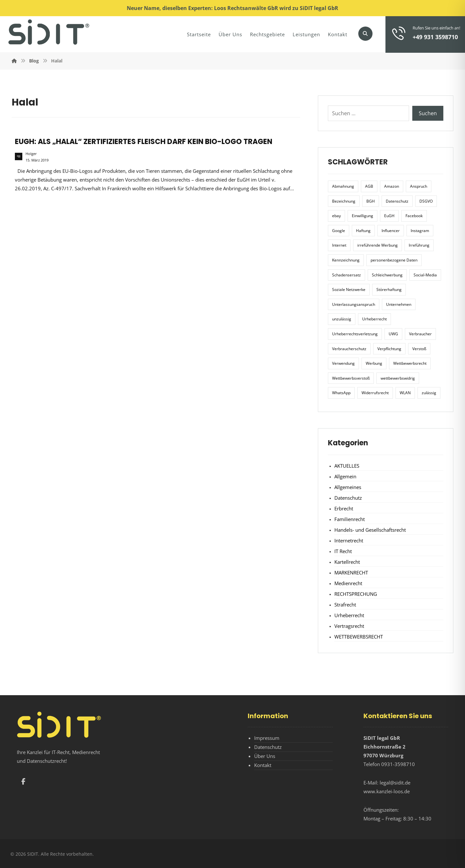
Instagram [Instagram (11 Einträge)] (420, 231)
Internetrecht (349, 540)
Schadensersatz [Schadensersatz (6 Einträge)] (346, 275)
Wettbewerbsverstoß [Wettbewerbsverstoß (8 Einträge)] (351, 378)
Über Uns (265, 756)
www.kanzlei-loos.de (387, 791)
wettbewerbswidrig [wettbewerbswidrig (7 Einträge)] (398, 378)
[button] (365, 34)
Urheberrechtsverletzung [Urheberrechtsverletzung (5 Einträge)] (355, 334)
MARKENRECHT (351, 573)
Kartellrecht (347, 562)
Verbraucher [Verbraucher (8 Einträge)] (420, 334)
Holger (31, 154)
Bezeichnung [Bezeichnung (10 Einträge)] (344, 201)
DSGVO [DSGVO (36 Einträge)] (426, 201)
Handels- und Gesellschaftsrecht (370, 530)
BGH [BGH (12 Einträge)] (371, 201)
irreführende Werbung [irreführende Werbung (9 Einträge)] (378, 245)
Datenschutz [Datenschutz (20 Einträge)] (397, 201)
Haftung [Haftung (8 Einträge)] (363, 231)
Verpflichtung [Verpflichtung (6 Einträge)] (389, 349)
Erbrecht (344, 508)
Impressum (267, 738)
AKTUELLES (347, 466)
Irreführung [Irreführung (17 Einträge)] (419, 245)
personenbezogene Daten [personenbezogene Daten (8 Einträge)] (394, 260)
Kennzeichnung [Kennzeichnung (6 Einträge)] (346, 260)
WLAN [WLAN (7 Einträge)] (405, 393)
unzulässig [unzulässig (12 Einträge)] (342, 319)
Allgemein (345, 476)
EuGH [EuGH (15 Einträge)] (389, 216)
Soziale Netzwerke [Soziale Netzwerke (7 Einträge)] (349, 289)
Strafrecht (345, 605)
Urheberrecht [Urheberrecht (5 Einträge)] (374, 319)
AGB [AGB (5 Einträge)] (369, 186)
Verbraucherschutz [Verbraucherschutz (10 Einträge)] (349, 349)
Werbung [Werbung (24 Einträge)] (374, 363)
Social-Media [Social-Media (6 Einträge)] (425, 275)
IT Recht (343, 551)
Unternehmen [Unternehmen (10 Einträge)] (399, 304)
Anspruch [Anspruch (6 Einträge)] (419, 186)
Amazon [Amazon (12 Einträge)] (392, 186)
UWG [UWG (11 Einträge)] (393, 334)
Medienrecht (348, 583)
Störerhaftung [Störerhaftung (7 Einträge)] (389, 289)
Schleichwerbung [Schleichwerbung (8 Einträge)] (387, 275)
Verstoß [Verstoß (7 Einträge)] (419, 349)
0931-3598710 (398, 764)
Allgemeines (348, 487)
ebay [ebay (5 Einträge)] (336, 216)
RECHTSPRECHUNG (356, 594)
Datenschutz (348, 498)
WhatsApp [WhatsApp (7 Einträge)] (341, 393)
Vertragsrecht (349, 626)
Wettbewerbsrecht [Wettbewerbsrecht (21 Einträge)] (410, 363)
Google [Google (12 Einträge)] (339, 231)
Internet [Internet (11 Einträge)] (339, 245)
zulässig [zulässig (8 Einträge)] (429, 393)
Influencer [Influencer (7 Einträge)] (391, 231)
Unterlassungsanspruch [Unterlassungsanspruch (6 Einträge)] (354, 304)
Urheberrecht (349, 615)
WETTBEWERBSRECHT (359, 637)
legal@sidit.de (395, 783)
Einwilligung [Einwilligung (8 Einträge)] (362, 216)
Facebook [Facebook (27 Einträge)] (414, 216)
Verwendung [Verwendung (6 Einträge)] (343, 363)
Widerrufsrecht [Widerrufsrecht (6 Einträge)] (375, 393)
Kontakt (263, 765)
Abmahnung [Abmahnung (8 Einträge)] (343, 186)
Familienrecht (350, 519)
